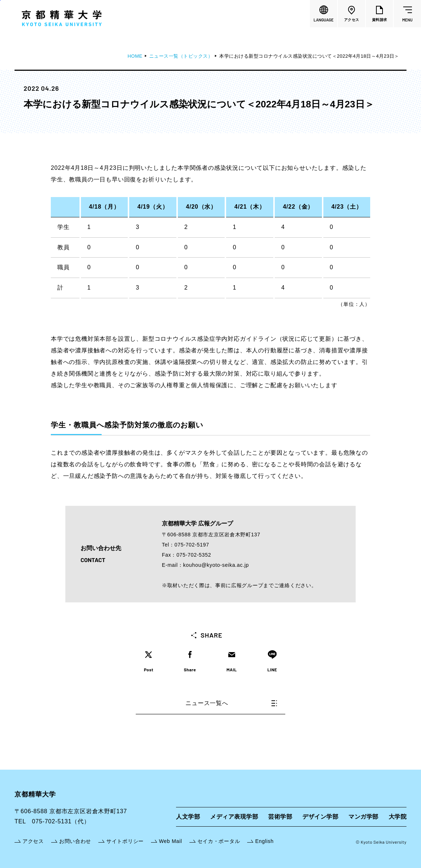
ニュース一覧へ (231, 703)
